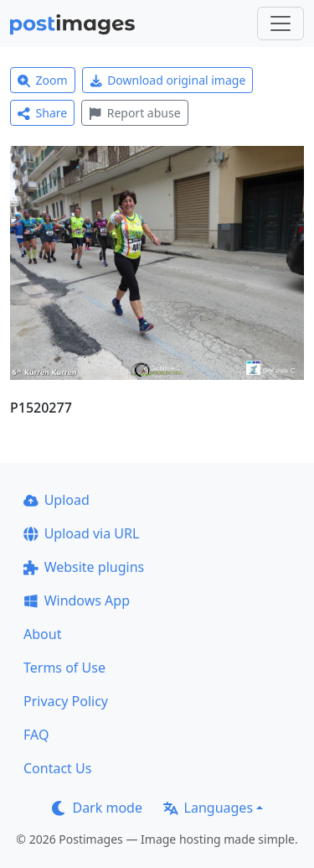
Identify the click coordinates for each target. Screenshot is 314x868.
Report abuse (134, 113)
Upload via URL (81, 533)
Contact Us (57, 768)
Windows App (77, 600)
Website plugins (84, 567)
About (42, 634)
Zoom (43, 80)
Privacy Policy (66, 701)
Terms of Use (64, 668)
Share (42, 113)
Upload (57, 500)
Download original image (168, 80)
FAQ (36, 735)
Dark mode (97, 808)
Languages (208, 808)
